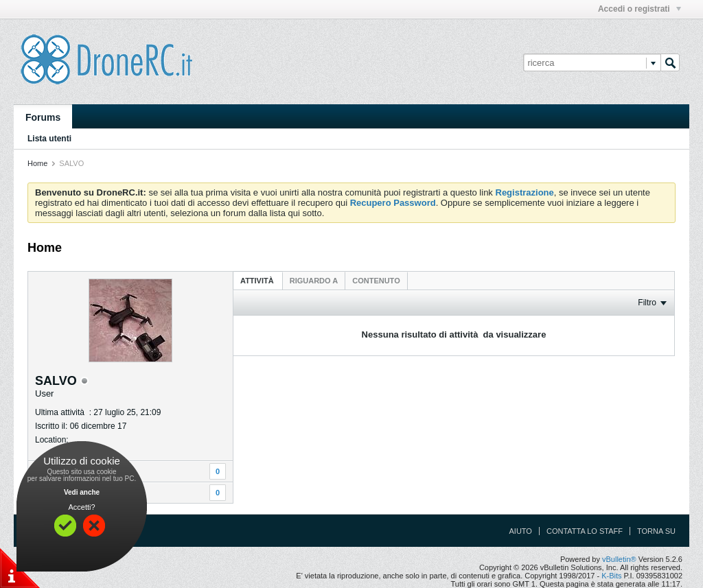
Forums (43, 117)
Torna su (656, 531)
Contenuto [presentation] (376, 281)
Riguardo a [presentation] (314, 281)
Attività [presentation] (258, 281)
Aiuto (521, 531)
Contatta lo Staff (585, 531)
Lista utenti (49, 139)
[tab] (258, 280)
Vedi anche (82, 492)
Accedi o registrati (639, 9)
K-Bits (611, 576)
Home (37, 163)
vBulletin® (619, 559)
